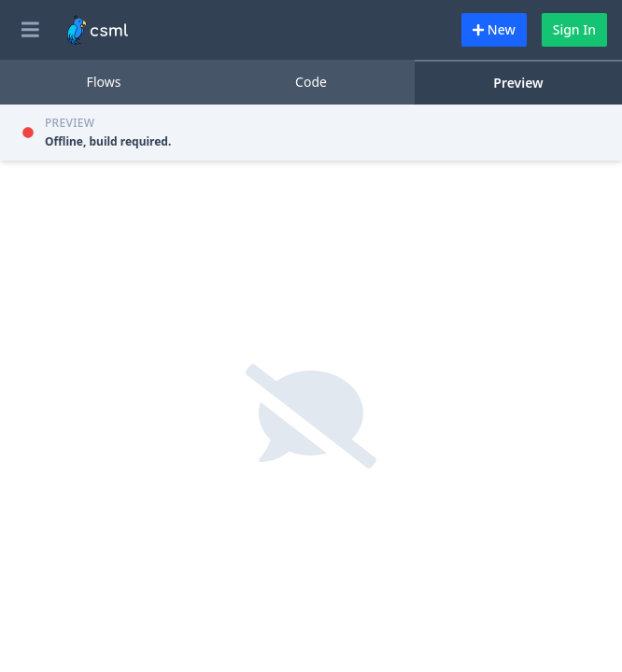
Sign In (574, 29)
